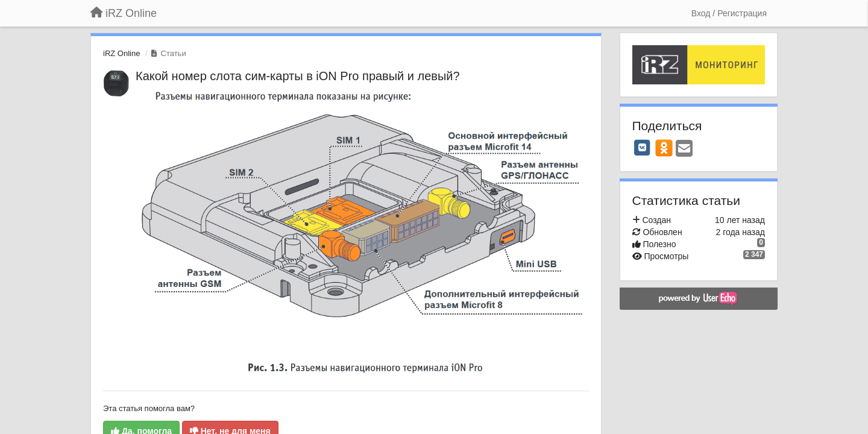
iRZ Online (121, 53)
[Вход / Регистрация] (729, 13)
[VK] (643, 148)
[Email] (684, 149)
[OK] (664, 148)
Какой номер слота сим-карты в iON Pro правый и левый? (298, 76)
